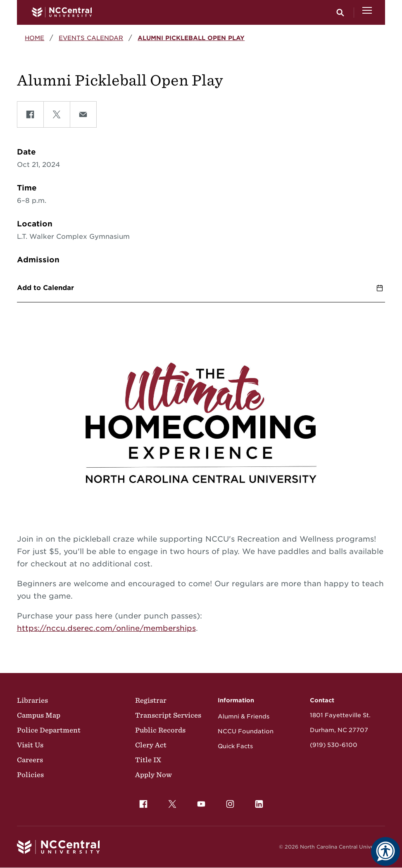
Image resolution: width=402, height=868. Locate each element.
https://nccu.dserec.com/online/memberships (106, 628)
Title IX (148, 760)
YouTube (199, 802)
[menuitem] (143, 804)
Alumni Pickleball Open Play (191, 38)
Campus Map (39, 715)
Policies (30, 775)
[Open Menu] (367, 12)
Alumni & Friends (244, 716)
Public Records (160, 730)
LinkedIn (257, 802)
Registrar (151, 700)
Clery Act (151, 745)
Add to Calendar (45, 288)
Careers (30, 760)
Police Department (49, 730)
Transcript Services (168, 715)
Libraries (32, 700)
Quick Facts (235, 746)
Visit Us (30, 745)
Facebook (141, 802)
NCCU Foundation (246, 731)
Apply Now (153, 775)
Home (34, 38)
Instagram (228, 802)
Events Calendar (91, 38)
